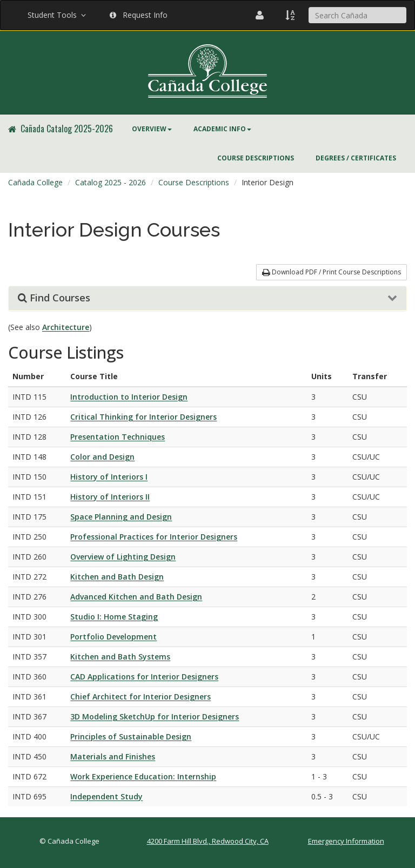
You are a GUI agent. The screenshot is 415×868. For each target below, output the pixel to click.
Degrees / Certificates (356, 158)
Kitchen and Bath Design (117, 577)
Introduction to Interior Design (129, 397)
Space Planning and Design (121, 517)
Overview (152, 129)
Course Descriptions (256, 158)
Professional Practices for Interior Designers (154, 537)
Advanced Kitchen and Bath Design (136, 597)
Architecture (66, 327)
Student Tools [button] (58, 15)
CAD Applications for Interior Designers (144, 677)
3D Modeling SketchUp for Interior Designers (155, 716)
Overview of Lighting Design (123, 557)
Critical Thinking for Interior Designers (143, 417)
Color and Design (102, 457)
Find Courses (54, 298)
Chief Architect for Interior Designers (140, 697)
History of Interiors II (110, 497)
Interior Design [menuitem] (267, 182)
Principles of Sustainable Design (131, 736)
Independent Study (106, 796)
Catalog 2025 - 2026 (111, 182)
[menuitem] (152, 129)
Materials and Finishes (113, 756)
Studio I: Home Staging (114, 617)
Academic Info (222, 129)
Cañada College (35, 182)
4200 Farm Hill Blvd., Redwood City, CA (208, 841)
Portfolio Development (113, 637)
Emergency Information (346, 841)
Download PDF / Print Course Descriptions (332, 272)
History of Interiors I (109, 477)
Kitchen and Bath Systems (120, 657)
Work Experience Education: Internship (143, 776)
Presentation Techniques (118, 437)
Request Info (139, 15)
